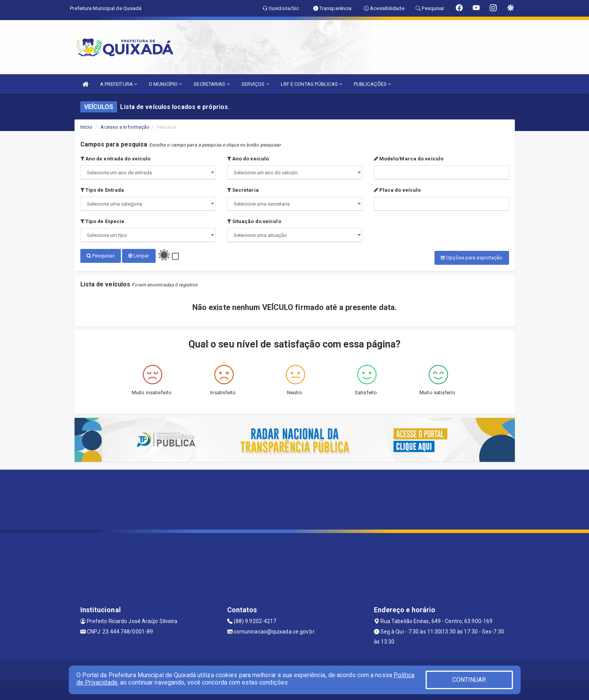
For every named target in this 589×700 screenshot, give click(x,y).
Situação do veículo (254, 221)
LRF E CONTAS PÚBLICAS (311, 84)
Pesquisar (101, 256)
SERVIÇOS (255, 84)
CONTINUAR (469, 680)
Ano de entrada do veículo (115, 159)
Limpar (139, 256)
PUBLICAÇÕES (372, 84)
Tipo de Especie (103, 221)
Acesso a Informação (125, 127)
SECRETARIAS (211, 84)
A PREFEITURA (119, 84)
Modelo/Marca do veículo (409, 159)
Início (87, 127)
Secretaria (243, 190)
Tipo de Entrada (102, 190)
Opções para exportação (472, 258)
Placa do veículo (397, 190)
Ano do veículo (248, 159)
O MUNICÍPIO (165, 84)
